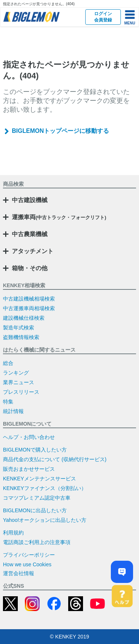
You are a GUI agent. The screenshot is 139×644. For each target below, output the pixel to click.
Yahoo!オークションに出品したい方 (45, 520)
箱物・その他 (30, 268)
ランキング (16, 373)
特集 (8, 402)
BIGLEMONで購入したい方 (35, 450)
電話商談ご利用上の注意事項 (37, 542)
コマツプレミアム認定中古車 (37, 498)
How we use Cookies (27, 564)
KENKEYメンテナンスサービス (39, 479)
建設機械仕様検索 (24, 318)
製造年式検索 (19, 328)
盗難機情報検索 (21, 337)
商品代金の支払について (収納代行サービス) (55, 459)
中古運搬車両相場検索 (29, 308)
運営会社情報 (19, 573)
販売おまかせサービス (29, 469)
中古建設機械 (30, 200)
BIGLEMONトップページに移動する (60, 131)
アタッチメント (33, 251)
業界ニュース (19, 382)
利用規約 (13, 533)
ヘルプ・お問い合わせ (29, 437)
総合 (8, 363)
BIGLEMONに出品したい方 (35, 510)
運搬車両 (59, 217)
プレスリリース (21, 392)
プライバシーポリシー (29, 555)
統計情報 (13, 411)
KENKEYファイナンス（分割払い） (45, 488)
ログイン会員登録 (103, 17)
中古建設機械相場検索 (29, 299)
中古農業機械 (30, 234)
